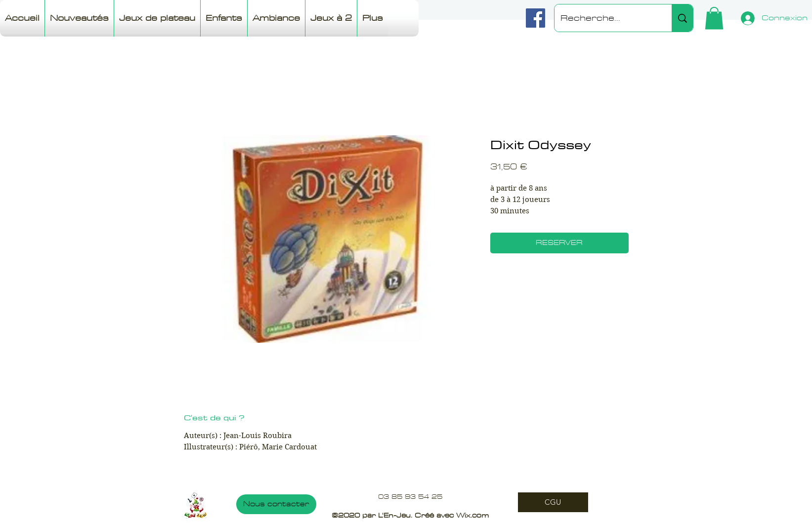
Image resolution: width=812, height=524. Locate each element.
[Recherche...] (606, 18)
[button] (714, 18)
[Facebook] (535, 18)
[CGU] (553, 502)
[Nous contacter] (276, 504)
